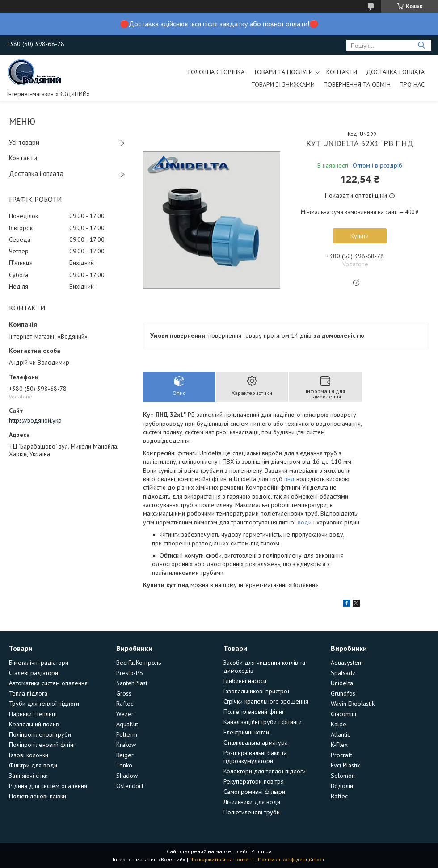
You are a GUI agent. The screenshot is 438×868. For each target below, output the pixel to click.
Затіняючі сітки (28, 776)
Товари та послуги (283, 72)
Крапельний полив (34, 724)
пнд (289, 479)
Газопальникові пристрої (256, 691)
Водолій (342, 786)
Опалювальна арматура (256, 742)
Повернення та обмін (357, 84)
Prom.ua (261, 851)
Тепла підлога (28, 693)
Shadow (127, 776)
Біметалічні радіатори (39, 663)
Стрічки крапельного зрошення (266, 701)
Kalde (339, 724)
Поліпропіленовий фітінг (42, 745)
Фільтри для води (33, 765)
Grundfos (343, 693)
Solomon (343, 776)
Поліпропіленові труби (40, 734)
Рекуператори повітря (254, 781)
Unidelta (342, 683)
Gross (124, 693)
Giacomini (343, 714)
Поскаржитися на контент (222, 859)
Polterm (127, 734)
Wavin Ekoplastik (353, 704)
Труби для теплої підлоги (44, 704)
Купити (360, 236)
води (305, 522)
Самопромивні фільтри (254, 792)
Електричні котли (246, 732)
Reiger (125, 755)
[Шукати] (421, 45)
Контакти (342, 72)
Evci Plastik (345, 765)
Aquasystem (347, 663)
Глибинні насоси (245, 681)
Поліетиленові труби (252, 812)
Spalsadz (343, 673)
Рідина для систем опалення (48, 786)
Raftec (125, 704)
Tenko (124, 765)
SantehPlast (132, 683)
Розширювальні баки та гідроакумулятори (255, 757)
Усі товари (24, 142)
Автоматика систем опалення (48, 683)
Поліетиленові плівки (38, 796)
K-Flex (339, 745)
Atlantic (340, 734)
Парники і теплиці (33, 714)
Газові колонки (29, 755)
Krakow (126, 745)
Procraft (341, 755)
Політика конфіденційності (292, 859)
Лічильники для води (252, 802)
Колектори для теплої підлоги (265, 771)
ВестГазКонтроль (139, 663)
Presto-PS (130, 673)
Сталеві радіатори (34, 673)
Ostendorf (130, 786)
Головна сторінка (216, 72)
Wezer (125, 714)
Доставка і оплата (395, 72)
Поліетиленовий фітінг (254, 712)
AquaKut (127, 724)
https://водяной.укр (35, 420)
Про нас (412, 84)
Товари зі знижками (283, 84)
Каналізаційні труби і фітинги (263, 722)
